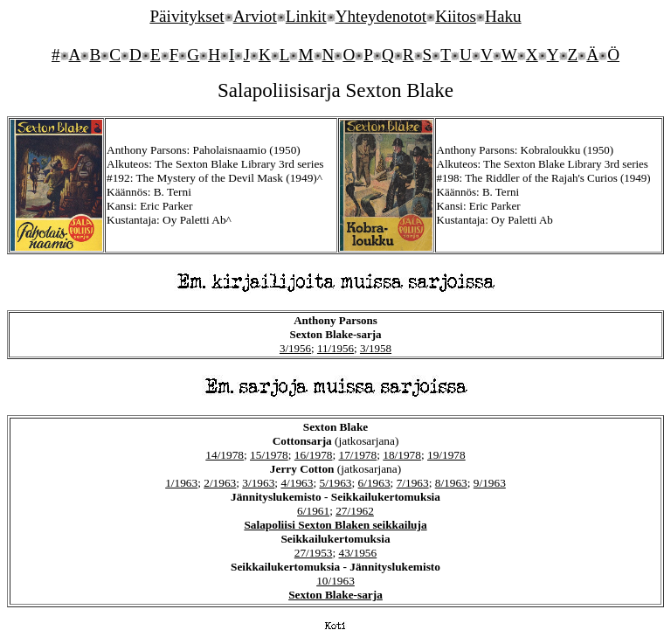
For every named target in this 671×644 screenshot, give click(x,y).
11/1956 (335, 348)
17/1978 (358, 455)
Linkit (306, 16)
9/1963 (490, 483)
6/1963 (374, 483)
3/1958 (376, 348)
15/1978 (269, 455)
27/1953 (314, 553)
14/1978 (225, 455)
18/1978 (402, 455)
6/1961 (313, 511)
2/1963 (220, 483)
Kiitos (456, 16)
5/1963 (335, 483)
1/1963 (181, 483)
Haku (503, 16)
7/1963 (413, 483)
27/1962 (355, 511)
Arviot (255, 16)
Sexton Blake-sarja (335, 595)
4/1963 (297, 483)
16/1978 (314, 455)
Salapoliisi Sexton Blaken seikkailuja (335, 525)
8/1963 (451, 483)
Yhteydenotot (381, 16)
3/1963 (258, 483)
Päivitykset (187, 16)
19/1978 (446, 455)
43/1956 (358, 553)
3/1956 (295, 348)
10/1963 (335, 581)
